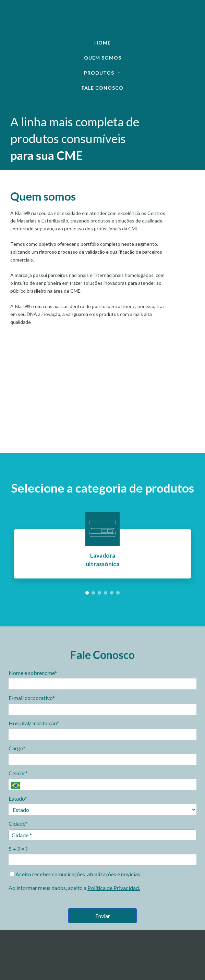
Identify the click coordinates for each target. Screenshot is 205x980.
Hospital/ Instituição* (34, 723)
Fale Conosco (102, 88)
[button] (87, 593)
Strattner (122, 306)
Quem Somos (103, 58)
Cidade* (18, 823)
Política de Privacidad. (114, 888)
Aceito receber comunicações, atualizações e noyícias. (76, 874)
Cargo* (17, 748)
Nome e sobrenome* (33, 673)
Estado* (18, 798)
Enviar (103, 916)
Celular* (18, 773)
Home (102, 43)
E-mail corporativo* (32, 698)
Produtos (102, 73)
